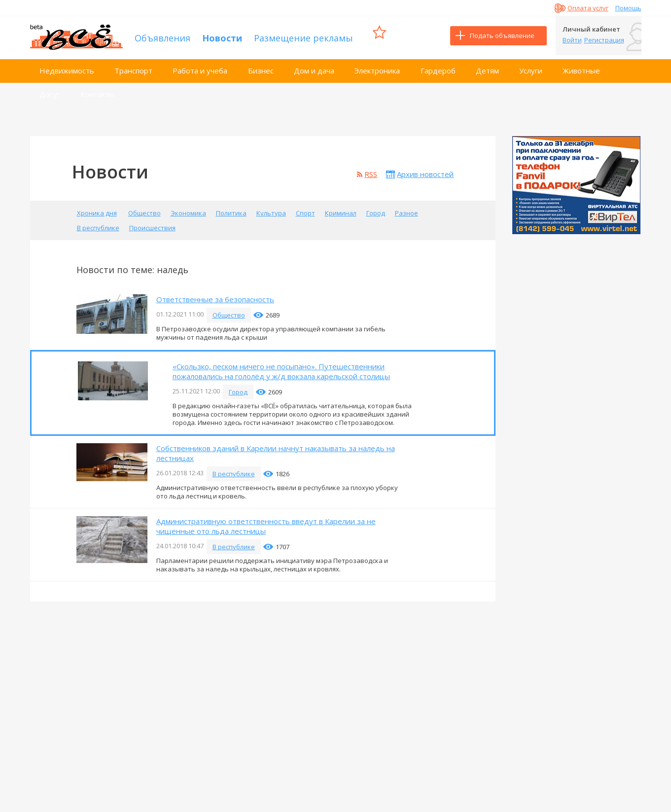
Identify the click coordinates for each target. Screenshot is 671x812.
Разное (406, 209)
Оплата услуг (588, 8)
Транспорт (133, 67)
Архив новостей (425, 170)
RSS (371, 170)
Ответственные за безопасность (215, 295)
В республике (98, 224)
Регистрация (604, 40)
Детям (487, 67)
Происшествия (152, 224)
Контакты (97, 90)
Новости (222, 35)
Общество (144, 209)
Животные (581, 67)
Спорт (305, 209)
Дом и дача (314, 67)
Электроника (377, 67)
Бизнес (261, 67)
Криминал (341, 209)
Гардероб (438, 67)
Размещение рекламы (303, 35)
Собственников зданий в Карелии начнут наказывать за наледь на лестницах (276, 449)
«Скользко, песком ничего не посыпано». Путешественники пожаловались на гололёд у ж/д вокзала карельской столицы (281, 367)
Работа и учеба (200, 67)
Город (376, 209)
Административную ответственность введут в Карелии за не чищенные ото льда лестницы (266, 522)
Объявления (162, 35)
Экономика (188, 209)
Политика (231, 209)
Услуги (531, 67)
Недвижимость (67, 67)
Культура (271, 209)
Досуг (50, 90)
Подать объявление (502, 35)
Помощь (628, 8)
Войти (572, 40)
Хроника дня (97, 209)
